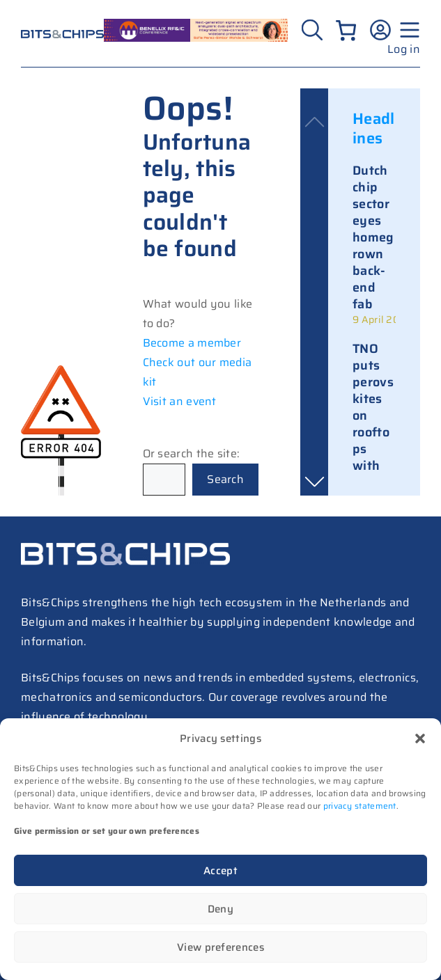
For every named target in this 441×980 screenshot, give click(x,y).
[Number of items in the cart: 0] (346, 30)
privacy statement (360, 806)
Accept (220, 871)
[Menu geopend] (408, 30)
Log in (404, 49)
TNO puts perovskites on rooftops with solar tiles (373, 424)
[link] (374, 244)
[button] (420, 738)
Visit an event (180, 401)
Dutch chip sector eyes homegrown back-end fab (373, 237)
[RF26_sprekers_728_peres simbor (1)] (196, 38)
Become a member (192, 343)
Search (225, 479)
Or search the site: (192, 453)
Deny (220, 909)
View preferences (220, 947)
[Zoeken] (314, 30)
